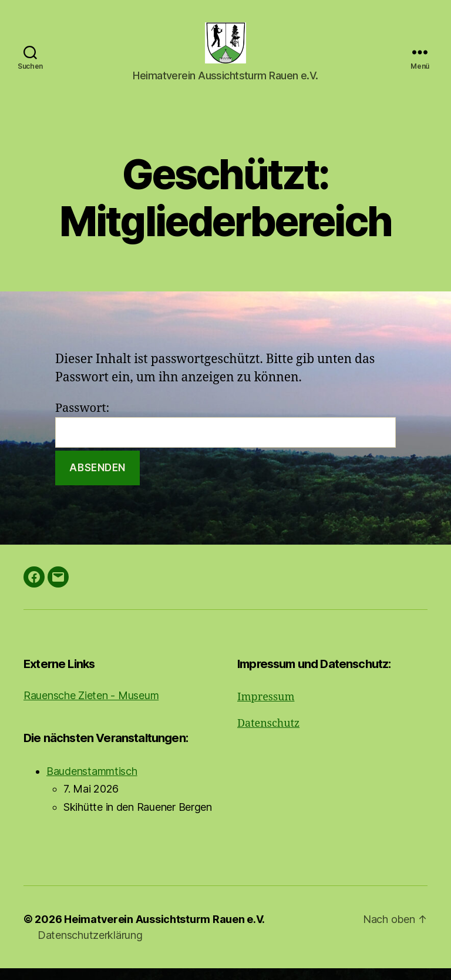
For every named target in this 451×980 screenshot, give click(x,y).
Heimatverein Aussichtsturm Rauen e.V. (164, 931)
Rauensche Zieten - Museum (91, 707)
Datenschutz (268, 735)
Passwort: (225, 436)
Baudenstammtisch (92, 783)
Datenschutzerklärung (90, 947)
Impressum (266, 709)
